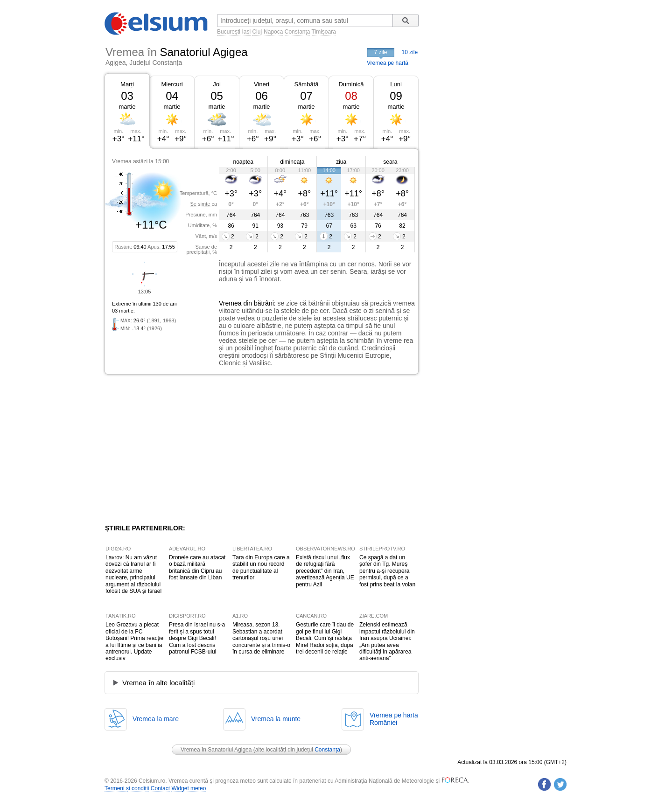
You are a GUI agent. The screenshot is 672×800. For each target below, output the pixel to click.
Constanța (297, 32)
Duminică (351, 84)
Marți (127, 84)
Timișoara (324, 32)
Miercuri (172, 84)
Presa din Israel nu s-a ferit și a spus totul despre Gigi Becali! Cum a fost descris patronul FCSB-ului (197, 638)
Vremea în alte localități (158, 683)
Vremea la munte (276, 719)
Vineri (262, 84)
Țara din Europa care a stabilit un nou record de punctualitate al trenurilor (261, 567)
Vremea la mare (156, 719)
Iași (246, 32)
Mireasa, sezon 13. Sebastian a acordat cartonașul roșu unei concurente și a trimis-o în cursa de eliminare (261, 638)
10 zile (410, 52)
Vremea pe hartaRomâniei (394, 719)
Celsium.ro (152, 781)
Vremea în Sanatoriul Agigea (216, 750)
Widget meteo (189, 788)
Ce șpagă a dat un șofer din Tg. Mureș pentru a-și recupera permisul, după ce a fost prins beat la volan (387, 571)
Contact (160, 788)
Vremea (230, 303)
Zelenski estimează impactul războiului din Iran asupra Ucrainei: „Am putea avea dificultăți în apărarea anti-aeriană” (387, 641)
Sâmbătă (306, 84)
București (229, 32)
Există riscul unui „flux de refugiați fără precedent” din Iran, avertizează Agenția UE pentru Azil (325, 571)
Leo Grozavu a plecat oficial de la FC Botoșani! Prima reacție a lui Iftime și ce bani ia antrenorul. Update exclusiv (134, 641)
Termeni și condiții (127, 788)
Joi (217, 84)
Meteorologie (418, 781)
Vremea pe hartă (388, 63)
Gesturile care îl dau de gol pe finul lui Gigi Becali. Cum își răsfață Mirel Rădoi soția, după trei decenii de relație (325, 638)
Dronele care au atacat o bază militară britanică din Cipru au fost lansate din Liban (197, 567)
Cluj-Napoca (267, 32)
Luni (396, 84)
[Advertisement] (181, 449)
